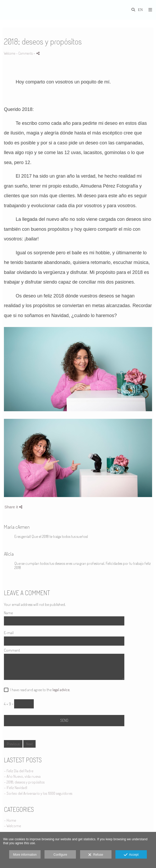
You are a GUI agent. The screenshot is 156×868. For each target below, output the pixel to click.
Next (29, 744)
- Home (10, 820)
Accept (131, 855)
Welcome (10, 53)
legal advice (61, 690)
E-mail (9, 633)
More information (25, 855)
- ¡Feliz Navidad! (16, 788)
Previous (13, 744)
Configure (60, 855)
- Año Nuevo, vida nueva (22, 776)
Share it (13, 507)
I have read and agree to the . (39, 690)
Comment (12, 650)
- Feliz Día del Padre (19, 771)
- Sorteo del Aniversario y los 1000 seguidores (38, 793)
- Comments (25, 53)
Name (8, 613)
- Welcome (12, 826)
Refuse (96, 855)
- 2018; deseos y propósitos (24, 782)
